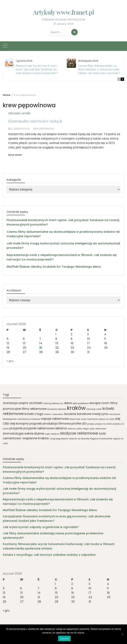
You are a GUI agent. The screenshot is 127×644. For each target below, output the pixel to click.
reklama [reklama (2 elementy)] (61, 428)
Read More (15, 155)
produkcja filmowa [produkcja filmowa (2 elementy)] (57, 424)
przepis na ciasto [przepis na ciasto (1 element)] (104, 424)
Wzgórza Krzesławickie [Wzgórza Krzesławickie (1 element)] (101, 439)
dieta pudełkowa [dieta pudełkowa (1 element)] (81, 403)
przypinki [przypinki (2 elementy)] (16, 428)
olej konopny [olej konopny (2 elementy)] (19, 424)
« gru (10, 361)
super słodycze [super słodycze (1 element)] (52, 434)
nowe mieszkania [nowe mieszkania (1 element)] (90, 419)
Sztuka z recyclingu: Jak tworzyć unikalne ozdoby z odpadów (49, 555)
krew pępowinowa (44, 129)
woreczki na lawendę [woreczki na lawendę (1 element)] (79, 439)
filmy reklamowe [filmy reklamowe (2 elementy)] (34, 409)
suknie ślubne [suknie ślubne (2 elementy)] (34, 433)
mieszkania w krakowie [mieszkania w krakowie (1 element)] (29, 419)
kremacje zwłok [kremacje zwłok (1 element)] (94, 409)
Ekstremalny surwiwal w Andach (35, 121)
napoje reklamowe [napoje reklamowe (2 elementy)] (55, 419)
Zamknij (64, 639)
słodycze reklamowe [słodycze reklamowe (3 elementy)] (79, 433)
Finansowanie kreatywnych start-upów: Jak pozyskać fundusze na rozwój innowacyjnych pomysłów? (37, 69)
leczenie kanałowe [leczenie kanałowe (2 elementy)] (78, 414)
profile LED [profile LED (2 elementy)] (79, 424)
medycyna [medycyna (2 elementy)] (100, 414)
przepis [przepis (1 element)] (91, 424)
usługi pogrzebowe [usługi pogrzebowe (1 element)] (59, 439)
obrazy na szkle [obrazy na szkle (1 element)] (106, 419)
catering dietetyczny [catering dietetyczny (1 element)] (53, 403)
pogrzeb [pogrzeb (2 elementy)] (36, 424)
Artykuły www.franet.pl (63, 12)
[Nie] (122, 634)
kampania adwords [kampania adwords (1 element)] (57, 409)
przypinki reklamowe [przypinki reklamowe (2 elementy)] (39, 428)
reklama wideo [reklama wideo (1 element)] (75, 429)
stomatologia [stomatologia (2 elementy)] (13, 433)
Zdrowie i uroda (19, 113)
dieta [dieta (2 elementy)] (68, 403)
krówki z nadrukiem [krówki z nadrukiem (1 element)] (54, 414)
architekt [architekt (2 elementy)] (36, 403)
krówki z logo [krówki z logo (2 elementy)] (34, 414)
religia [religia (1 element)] (86, 429)
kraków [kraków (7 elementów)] (76, 408)
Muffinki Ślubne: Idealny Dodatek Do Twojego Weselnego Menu (54, 267)
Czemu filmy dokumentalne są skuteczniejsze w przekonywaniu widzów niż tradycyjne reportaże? (99, 69)
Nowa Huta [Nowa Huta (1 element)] (75, 419)
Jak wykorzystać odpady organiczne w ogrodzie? (41, 527)
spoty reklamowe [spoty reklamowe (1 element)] (98, 429)
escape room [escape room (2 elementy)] (99, 403)
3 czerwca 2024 (20, 129)
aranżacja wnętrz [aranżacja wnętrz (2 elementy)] (16, 403)
